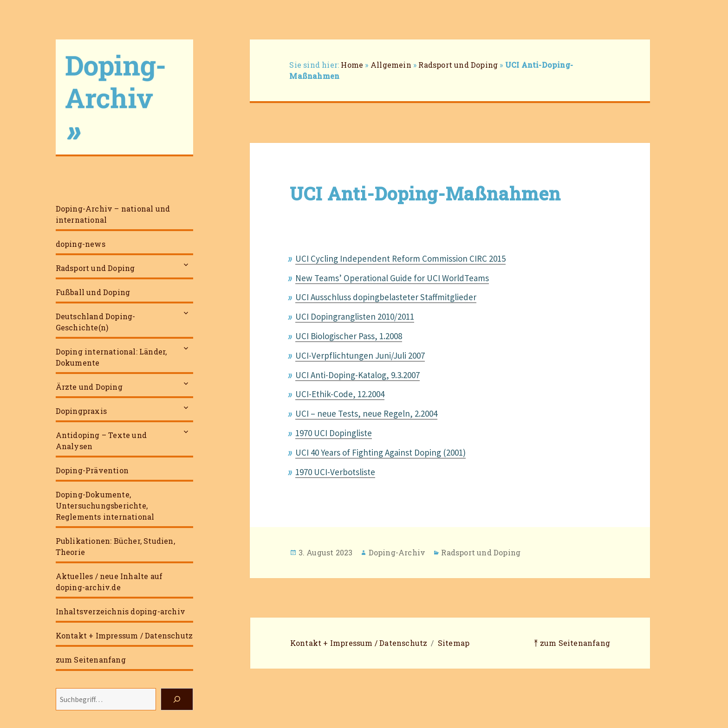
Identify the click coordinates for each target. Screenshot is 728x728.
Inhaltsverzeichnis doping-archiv (120, 611)
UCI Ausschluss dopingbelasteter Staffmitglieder (386, 297)
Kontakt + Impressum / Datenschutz (124, 635)
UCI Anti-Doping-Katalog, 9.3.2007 (357, 375)
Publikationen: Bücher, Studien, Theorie (115, 546)
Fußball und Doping (93, 292)
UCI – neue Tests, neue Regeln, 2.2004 (366, 413)
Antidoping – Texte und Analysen (101, 441)
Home (352, 65)
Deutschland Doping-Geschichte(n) (96, 322)
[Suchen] (177, 699)
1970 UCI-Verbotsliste (335, 472)
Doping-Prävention (92, 470)
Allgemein (391, 65)
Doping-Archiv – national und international (113, 214)
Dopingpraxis (81, 411)
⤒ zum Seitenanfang (572, 643)
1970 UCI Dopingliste (334, 433)
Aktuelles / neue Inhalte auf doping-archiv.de (109, 582)
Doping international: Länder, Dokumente (111, 357)
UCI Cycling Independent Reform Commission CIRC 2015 (400, 258)
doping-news (81, 244)
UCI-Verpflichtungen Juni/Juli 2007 (360, 355)
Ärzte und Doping (89, 387)
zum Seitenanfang (91, 660)
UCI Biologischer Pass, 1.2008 (349, 336)
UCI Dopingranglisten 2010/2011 (355, 316)
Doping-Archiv (397, 552)
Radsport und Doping (95, 268)
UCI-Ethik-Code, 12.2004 (340, 394)
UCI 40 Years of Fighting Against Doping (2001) (380, 452)
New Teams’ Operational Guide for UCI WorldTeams (392, 278)
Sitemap (454, 643)
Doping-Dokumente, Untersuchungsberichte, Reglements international (105, 506)
